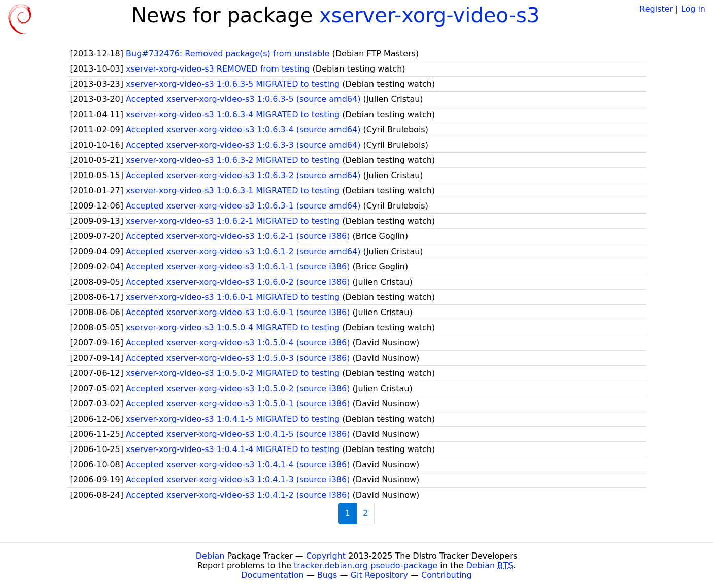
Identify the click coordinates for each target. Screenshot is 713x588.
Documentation (272, 575)
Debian (210, 556)
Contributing (447, 575)
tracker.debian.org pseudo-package (366, 565)
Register (656, 9)
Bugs (327, 575)
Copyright (326, 556)
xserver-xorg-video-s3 (429, 15)
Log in (693, 9)
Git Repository (379, 575)
